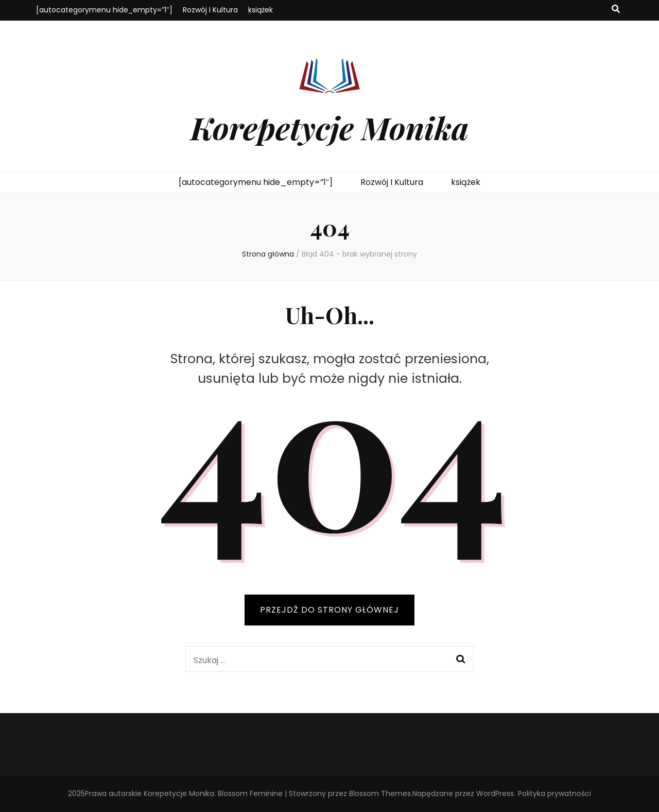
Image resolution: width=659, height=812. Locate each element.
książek (261, 10)
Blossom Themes (380, 793)
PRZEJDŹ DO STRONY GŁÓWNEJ (329, 610)
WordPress (495, 793)
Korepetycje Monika (329, 127)
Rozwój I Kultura (210, 10)
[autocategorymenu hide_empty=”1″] (104, 10)
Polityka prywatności (554, 793)
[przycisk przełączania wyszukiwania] (616, 10)
